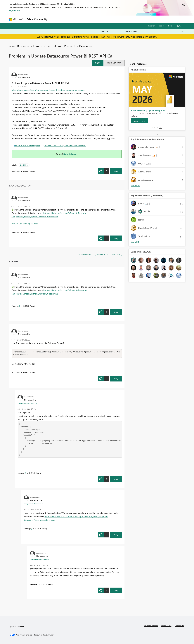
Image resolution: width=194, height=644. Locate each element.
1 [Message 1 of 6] (20, 171)
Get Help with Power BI (61, 46)
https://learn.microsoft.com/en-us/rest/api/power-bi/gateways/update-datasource (48, 90)
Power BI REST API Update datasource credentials (65, 146)
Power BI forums (19, 46)
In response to (27, 403)
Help (170, 26)
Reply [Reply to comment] (116, 238)
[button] (98, 63)
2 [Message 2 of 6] (20, 373)
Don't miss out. (150, 37)
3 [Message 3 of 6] (26, 473)
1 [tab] (153, 127)
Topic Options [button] (113, 63)
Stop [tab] (160, 127)
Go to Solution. (70, 154)
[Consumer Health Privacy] (44, 635)
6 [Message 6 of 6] (20, 232)
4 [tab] (158, 127)
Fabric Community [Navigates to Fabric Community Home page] (37, 19)
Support (122, 19)
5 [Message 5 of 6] (38, 585)
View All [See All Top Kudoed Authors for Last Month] (135, 242)
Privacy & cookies (151, 626)
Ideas (76, 19)
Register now (15, 10)
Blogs (100, 19)
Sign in (161, 26)
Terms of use (166, 626)
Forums (53, 19)
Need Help (24, 165)
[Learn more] (140, 121)
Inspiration (65, 19)
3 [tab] (156, 127)
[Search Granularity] (109, 32)
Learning (111, 19)
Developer (86, 46)
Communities (88, 19)
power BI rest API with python (28, 146)
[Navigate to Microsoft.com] (16, 19)
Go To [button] (179, 26)
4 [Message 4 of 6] (32, 529)
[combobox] (153, 32)
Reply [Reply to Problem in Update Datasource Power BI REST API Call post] (116, 171)
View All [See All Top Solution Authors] (135, 186)
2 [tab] (154, 127)
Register (151, 26)
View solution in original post (25, 224)
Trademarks (179, 626)
